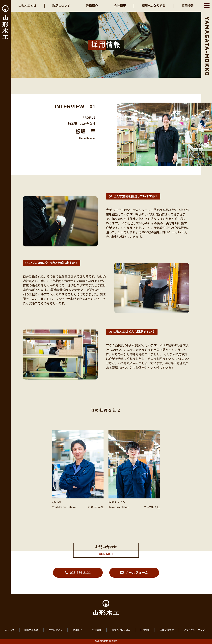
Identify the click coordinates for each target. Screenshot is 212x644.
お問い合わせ (167, 630)
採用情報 (188, 6)
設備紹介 (92, 6)
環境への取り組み (154, 6)
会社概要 (120, 6)
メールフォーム (137, 573)
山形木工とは (27, 6)
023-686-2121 (80, 573)
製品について (61, 6)
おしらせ (10, 630)
